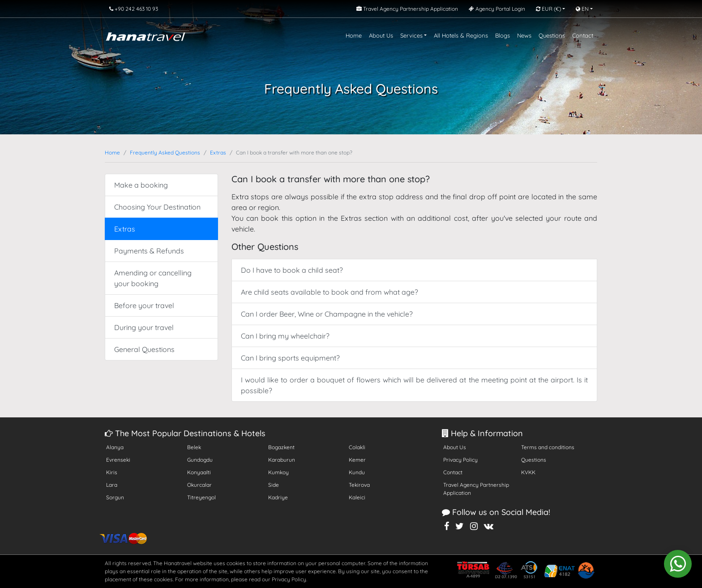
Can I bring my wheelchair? (285, 336)
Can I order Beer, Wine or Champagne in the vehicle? (327, 314)
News (524, 35)
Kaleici (357, 497)
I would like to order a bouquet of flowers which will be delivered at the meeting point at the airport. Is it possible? (415, 385)
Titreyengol (201, 497)
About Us (381, 35)
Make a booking (141, 185)
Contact (583, 35)
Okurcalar (199, 485)
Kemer (357, 460)
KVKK (528, 472)
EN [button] (582, 9)
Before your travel (144, 305)
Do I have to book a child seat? (292, 270)
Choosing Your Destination (157, 207)
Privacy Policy (460, 460)
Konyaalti (199, 472)
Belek (194, 447)
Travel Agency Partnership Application (476, 489)
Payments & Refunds (149, 251)
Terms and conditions (548, 447)
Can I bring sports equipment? (290, 358)
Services (411, 35)
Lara (112, 485)
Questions (552, 35)
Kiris (112, 472)
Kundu (357, 472)
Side (274, 485)
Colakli (357, 447)
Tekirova (359, 485)
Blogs (503, 35)
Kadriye (278, 497)
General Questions (144, 349)
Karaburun (282, 460)
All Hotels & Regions (461, 35)
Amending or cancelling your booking (153, 278)
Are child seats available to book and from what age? (330, 292)
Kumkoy (278, 472)
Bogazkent (281, 447)
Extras (218, 152)
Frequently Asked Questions (165, 152)
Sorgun (115, 497)
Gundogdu (200, 460)
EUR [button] (548, 9)
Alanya (115, 447)
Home (354, 35)
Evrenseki (118, 460)
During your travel (144, 327)
